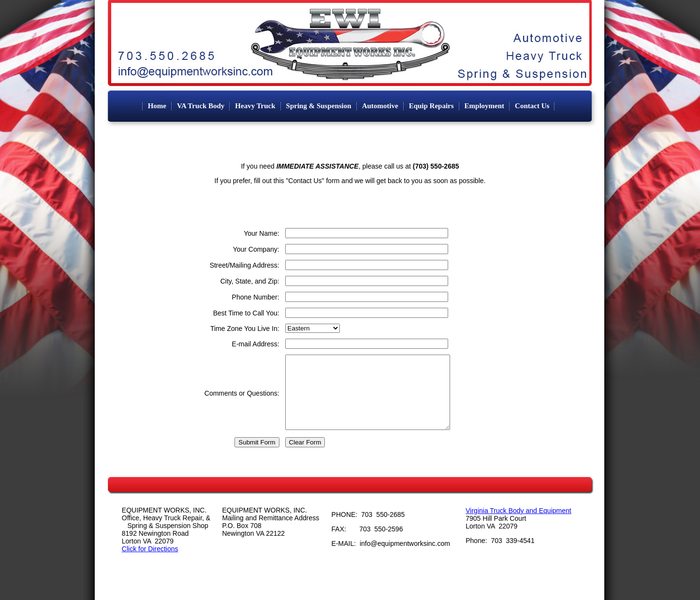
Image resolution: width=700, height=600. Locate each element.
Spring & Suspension (319, 106)
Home (157, 106)
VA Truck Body (201, 106)
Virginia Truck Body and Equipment (518, 525)
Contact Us (532, 106)
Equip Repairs (431, 106)
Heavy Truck (255, 106)
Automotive (380, 106)
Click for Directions (150, 563)
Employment (485, 106)
